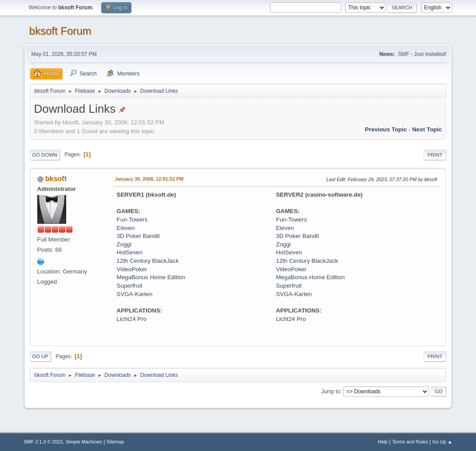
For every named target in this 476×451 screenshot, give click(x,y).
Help (383, 442)
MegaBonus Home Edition (151, 277)
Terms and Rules (410, 442)
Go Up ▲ (442, 442)
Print (435, 155)
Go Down (45, 155)
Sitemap (115, 442)
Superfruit (130, 286)
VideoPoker (132, 269)
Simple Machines (84, 442)
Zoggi (124, 244)
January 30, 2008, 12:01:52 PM (149, 179)
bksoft (56, 179)
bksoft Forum (60, 31)
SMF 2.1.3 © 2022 (44, 442)
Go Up (40, 356)
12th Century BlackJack (148, 261)
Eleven (126, 228)
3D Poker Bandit (138, 236)
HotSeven (130, 252)
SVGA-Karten (135, 294)
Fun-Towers (132, 220)
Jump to (331, 391)
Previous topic (386, 129)
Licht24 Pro (132, 319)
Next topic (427, 129)
